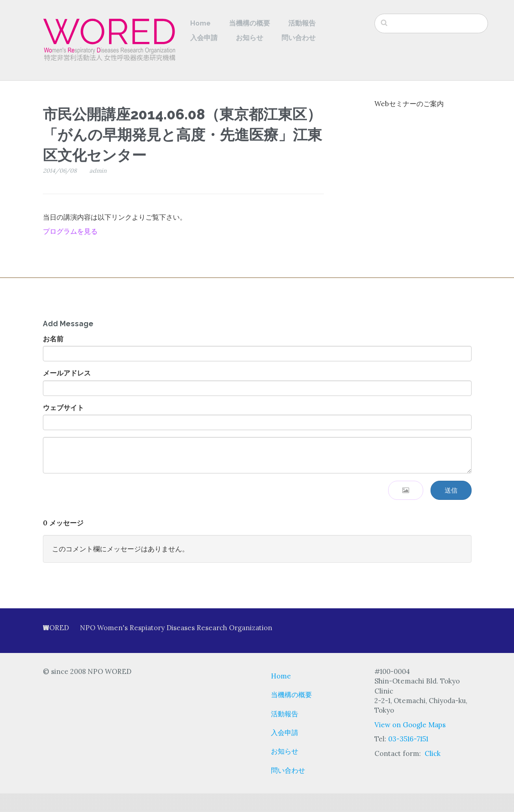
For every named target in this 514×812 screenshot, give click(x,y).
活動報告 (302, 23)
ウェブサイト (63, 408)
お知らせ (249, 38)
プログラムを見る (70, 231)
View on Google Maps (410, 725)
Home (200, 23)
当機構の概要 (249, 23)
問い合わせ (299, 38)
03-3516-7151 (408, 739)
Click (433, 753)
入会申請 (204, 38)
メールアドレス (67, 373)
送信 (451, 490)
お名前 (53, 339)
